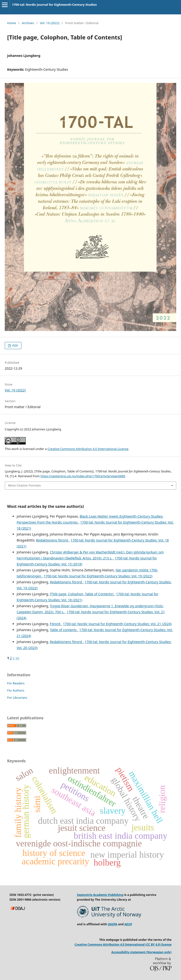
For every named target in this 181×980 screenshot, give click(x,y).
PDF (15, 346)
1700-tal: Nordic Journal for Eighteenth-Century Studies (54, 5)
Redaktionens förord (52, 540)
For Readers (16, 683)
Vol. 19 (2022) (50, 23)
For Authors (16, 690)
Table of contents (64, 630)
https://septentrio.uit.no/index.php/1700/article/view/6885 (83, 476)
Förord (55, 624)
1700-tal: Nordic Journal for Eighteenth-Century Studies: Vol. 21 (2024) (117, 624)
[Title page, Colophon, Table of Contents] (82, 594)
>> (17, 658)
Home (12, 23)
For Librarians (17, 698)
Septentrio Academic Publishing (100, 895)
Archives (28, 23)
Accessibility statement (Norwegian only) (141, 952)
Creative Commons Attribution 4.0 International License (88, 449)
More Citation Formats (24, 485)
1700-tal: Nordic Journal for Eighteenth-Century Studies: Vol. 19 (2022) (98, 576)
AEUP (128, 924)
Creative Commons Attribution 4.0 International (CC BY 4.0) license (123, 945)
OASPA (112, 924)
